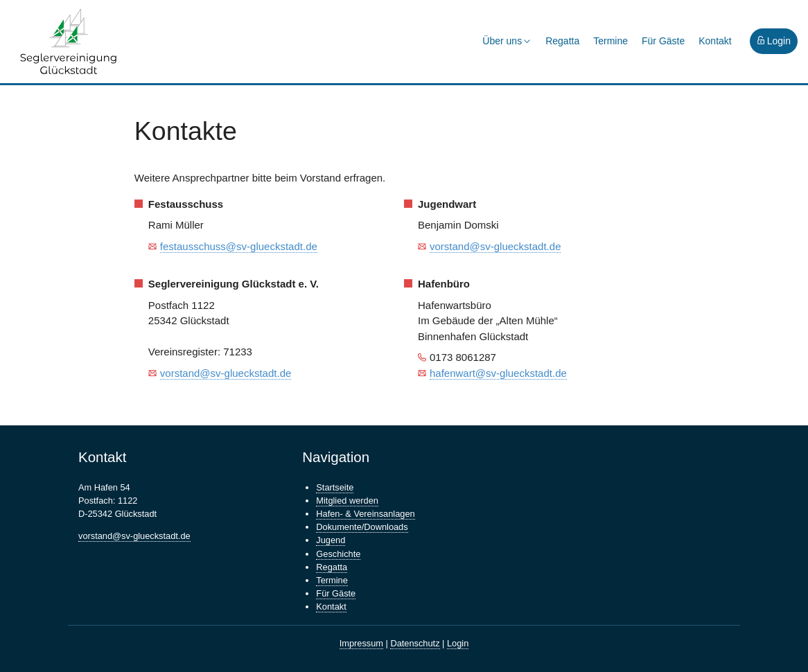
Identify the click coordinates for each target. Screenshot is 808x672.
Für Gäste (663, 41)
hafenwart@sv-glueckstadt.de (498, 373)
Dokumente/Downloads (362, 527)
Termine (611, 41)
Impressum (361, 643)
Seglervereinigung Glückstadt (69, 42)
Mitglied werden (347, 501)
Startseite (335, 487)
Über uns (507, 41)
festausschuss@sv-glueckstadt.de (239, 246)
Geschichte (338, 554)
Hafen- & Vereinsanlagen (365, 514)
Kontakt (715, 41)
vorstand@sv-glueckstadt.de (495, 246)
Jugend (331, 540)
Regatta (562, 41)
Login (774, 41)
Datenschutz (415, 643)
